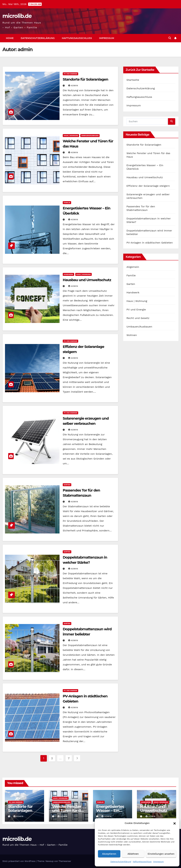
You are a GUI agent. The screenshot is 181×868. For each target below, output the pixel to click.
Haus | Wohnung (71, 135)
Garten (67, 485)
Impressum (158, 862)
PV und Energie (70, 74)
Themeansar (65, 861)
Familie (67, 203)
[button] (175, 823)
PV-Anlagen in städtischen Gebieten (150, 243)
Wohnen (132, 335)
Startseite (133, 80)
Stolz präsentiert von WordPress (19, 861)
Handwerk (68, 274)
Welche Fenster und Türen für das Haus (68, 811)
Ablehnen (133, 854)
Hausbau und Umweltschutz (87, 280)
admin (73, 86)
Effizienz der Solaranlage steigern (148, 186)
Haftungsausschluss (142, 862)
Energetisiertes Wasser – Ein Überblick (110, 811)
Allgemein (133, 267)
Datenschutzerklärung (121, 862)
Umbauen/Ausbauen (90, 135)
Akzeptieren (109, 854)
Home (10, 38)
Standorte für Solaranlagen (85, 79)
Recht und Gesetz (138, 318)
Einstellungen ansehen (161, 854)
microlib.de (17, 16)
